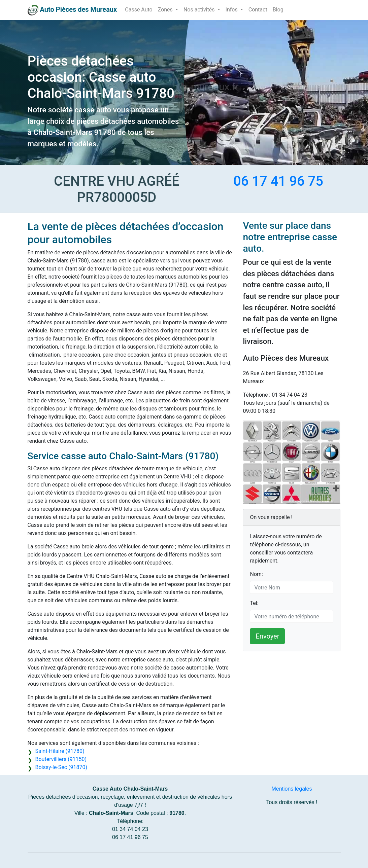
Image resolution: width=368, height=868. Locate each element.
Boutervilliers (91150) (61, 759)
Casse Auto (139, 10)
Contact (258, 10)
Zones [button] (166, 10)
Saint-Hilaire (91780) (60, 751)
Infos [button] (232, 10)
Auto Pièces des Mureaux (78, 9)
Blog (278, 10)
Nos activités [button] (200, 10)
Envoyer (267, 636)
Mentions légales (292, 789)
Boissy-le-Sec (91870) (61, 767)
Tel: (254, 603)
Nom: (256, 574)
